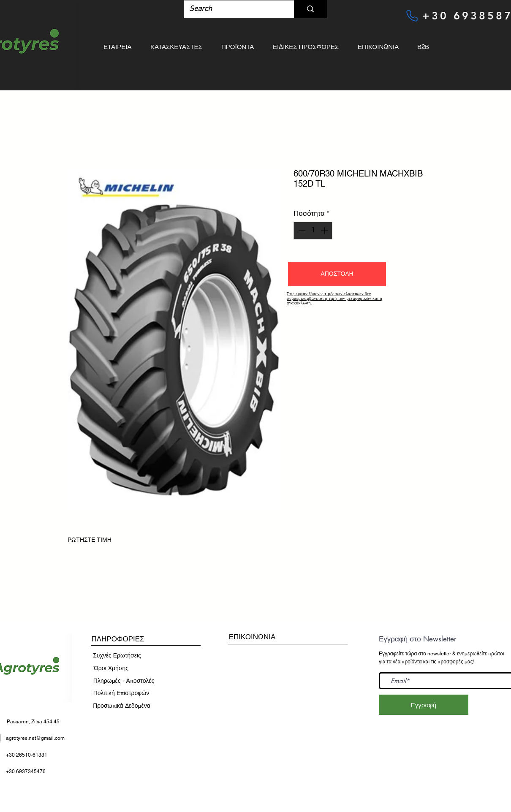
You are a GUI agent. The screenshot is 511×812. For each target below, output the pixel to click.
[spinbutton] (313, 231)
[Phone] (412, 16)
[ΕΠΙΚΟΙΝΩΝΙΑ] (252, 637)
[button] (337, 274)
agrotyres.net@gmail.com (35, 738)
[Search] (233, 9)
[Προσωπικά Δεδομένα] (122, 706)
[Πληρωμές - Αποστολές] (124, 681)
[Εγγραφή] (424, 705)
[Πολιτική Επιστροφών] (121, 693)
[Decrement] (301, 231)
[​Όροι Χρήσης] (111, 668)
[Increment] (325, 231)
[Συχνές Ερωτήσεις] (117, 656)
